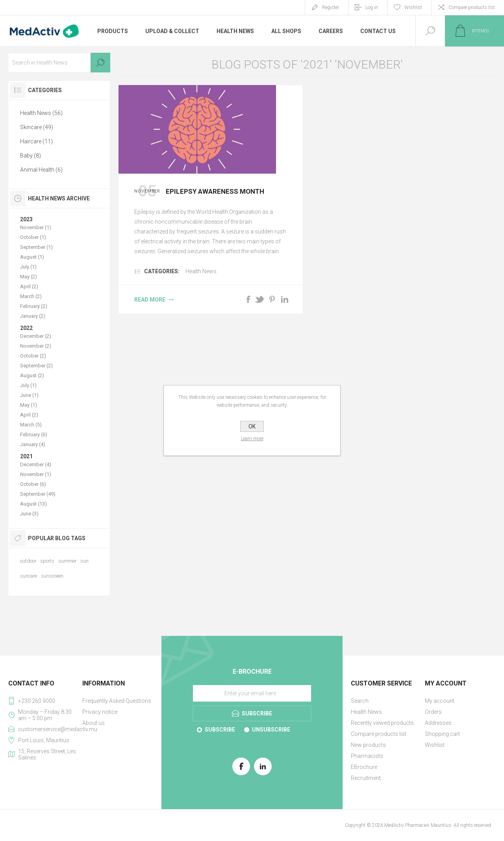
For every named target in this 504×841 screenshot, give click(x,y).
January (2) (33, 316)
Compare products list (472, 7)
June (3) (29, 514)
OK (252, 426)
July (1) (28, 267)
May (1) (29, 405)
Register (331, 7)
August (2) (32, 375)
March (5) (31, 425)
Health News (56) (41, 113)
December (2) (36, 336)
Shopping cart (442, 734)
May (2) (29, 277)
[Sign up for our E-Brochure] (252, 693)
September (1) (36, 247)
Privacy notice (100, 712)
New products (368, 745)
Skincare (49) (37, 127)
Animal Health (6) (41, 170)
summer (67, 561)
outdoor (28, 561)
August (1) (32, 257)
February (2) (34, 306)
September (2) (36, 366)
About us (94, 723)
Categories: (162, 271)
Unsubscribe (271, 730)
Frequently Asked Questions (117, 701)
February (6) (34, 434)
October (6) (33, 484)
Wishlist (435, 745)
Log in (372, 7)
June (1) (29, 395)
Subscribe (220, 730)
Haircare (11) (36, 141)
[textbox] (59, 63)
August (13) (33, 504)
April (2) (29, 286)
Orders (433, 712)
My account (440, 701)
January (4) (33, 444)
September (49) (38, 494)
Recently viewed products (382, 723)
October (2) (33, 356)
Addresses (438, 723)
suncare (29, 576)
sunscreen (52, 576)
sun (84, 561)
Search (100, 63)
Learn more (252, 439)
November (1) (36, 227)
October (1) (33, 237)
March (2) (31, 296)
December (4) (36, 464)
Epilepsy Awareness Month (215, 191)
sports (47, 561)
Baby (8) (31, 156)
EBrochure (364, 767)
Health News (201, 271)
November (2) (36, 346)
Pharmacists (367, 756)
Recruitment (366, 778)
